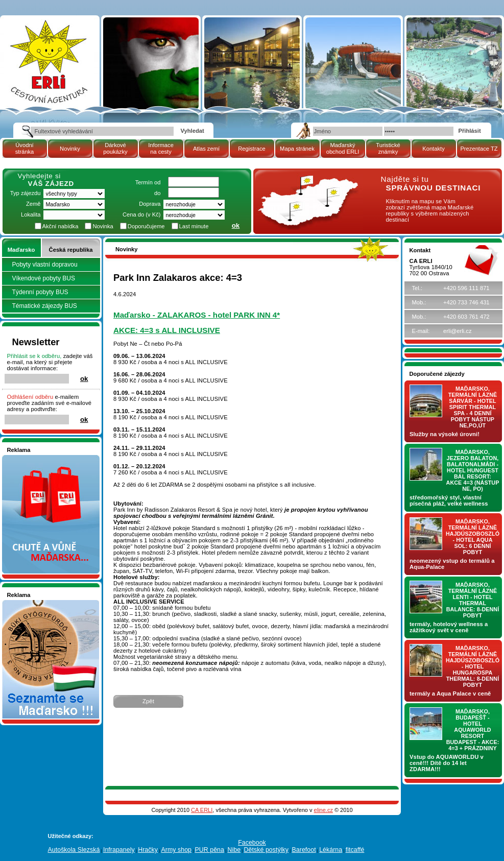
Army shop (176, 850)
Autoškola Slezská (74, 850)
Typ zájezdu (26, 193)
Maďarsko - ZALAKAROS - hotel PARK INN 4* (197, 315)
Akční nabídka (61, 226)
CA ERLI (202, 810)
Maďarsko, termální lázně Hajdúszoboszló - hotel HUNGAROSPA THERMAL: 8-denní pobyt (473, 666)
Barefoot (304, 850)
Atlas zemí (206, 149)
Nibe (234, 850)
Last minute (194, 226)
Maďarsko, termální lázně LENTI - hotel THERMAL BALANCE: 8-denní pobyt (473, 600)
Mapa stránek (297, 149)
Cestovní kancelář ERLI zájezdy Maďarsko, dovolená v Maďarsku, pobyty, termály (48, 46)
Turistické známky (388, 148)
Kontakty (434, 149)
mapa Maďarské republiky (306, 181)
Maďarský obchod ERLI (343, 148)
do (157, 193)
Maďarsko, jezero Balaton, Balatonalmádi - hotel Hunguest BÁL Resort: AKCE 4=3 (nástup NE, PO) (473, 470)
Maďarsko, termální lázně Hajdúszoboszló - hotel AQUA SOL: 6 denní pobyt (473, 537)
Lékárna (331, 850)
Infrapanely (119, 850)
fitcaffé (355, 850)
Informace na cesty (161, 148)
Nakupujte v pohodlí (33, 458)
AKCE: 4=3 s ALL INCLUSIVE (167, 330)
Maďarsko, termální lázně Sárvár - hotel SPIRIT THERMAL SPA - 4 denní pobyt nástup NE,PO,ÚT (473, 407)
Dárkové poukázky (115, 148)
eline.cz (323, 810)
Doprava (150, 204)
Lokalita (31, 214)
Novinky (70, 149)
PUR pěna (210, 850)
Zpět (148, 701)
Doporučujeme (146, 226)
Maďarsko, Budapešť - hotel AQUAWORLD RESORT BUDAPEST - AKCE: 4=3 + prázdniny (473, 730)
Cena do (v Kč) (142, 214)
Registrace (251, 149)
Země (33, 204)
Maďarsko (21, 250)
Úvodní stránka (25, 148)
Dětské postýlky (266, 850)
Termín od (148, 182)
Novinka (103, 226)
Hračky (148, 850)
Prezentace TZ (479, 149)
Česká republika (71, 250)
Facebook (252, 843)
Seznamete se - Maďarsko (41, 603)
